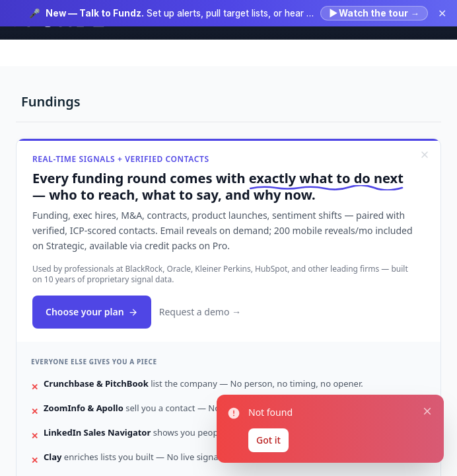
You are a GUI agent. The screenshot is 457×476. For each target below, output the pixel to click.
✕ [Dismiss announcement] (442, 13)
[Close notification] (427, 411)
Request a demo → (200, 312)
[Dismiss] (425, 155)
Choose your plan (92, 312)
